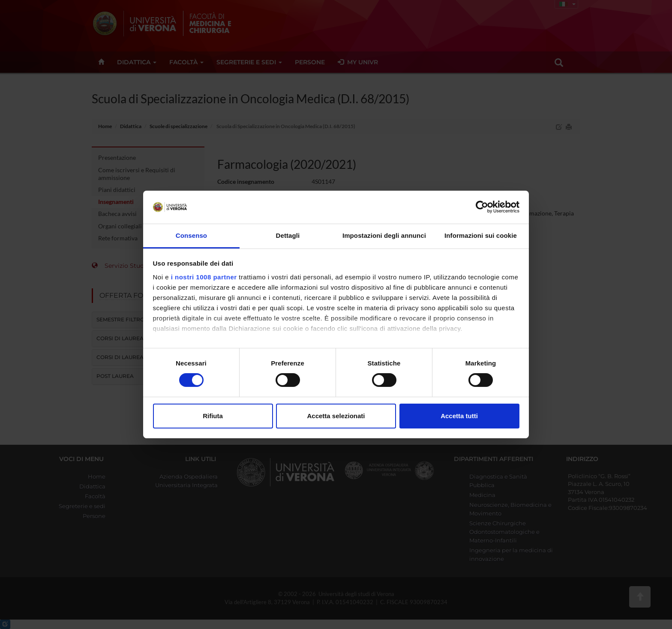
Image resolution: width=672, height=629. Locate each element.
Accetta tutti (459, 416)
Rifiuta (213, 416)
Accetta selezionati (336, 416)
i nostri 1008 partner (204, 277)
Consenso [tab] (191, 235)
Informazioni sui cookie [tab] (481, 235)
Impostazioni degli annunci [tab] (384, 235)
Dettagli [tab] (288, 235)
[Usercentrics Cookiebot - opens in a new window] (482, 207)
